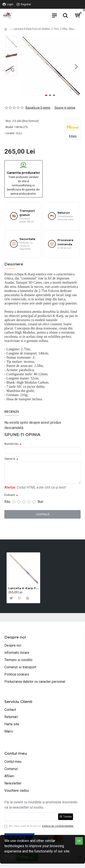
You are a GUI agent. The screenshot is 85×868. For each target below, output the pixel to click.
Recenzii (12, 412)
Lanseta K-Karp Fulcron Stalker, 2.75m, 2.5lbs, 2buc (23, 588)
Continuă (43, 514)
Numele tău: (12, 444)
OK (79, 841)
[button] (76, 67)
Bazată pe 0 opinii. (38, 108)
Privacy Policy (16, 856)
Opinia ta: (10, 459)
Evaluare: (10, 495)
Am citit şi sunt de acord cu (39, 826)
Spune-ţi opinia (65, 108)
